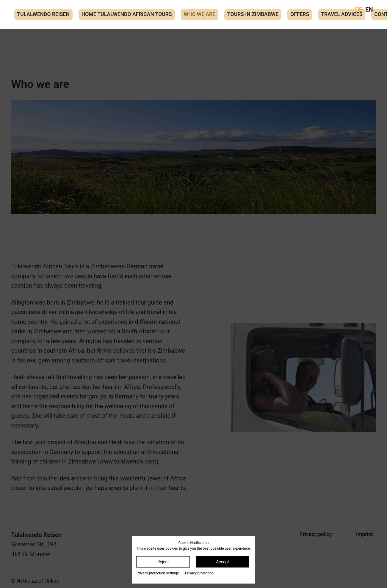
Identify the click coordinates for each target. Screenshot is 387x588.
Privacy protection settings (158, 573)
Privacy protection (199, 573)
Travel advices (342, 14)
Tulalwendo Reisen (43, 14)
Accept (223, 562)
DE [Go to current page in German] (359, 10)
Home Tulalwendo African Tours (127, 14)
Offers (300, 14)
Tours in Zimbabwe (253, 14)
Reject (163, 562)
